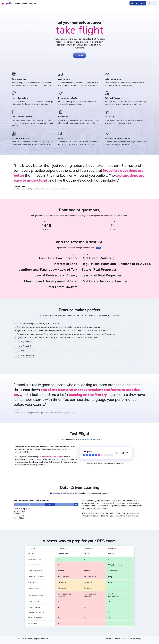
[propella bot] (149, 3)
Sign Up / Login (138, 3)
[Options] (155, 3)
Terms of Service (122, 639)
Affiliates (110, 639)
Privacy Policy (136, 639)
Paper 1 (18, 3)
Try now (79, 55)
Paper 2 (25, 3)
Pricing (33, 3)
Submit (137, 362)
